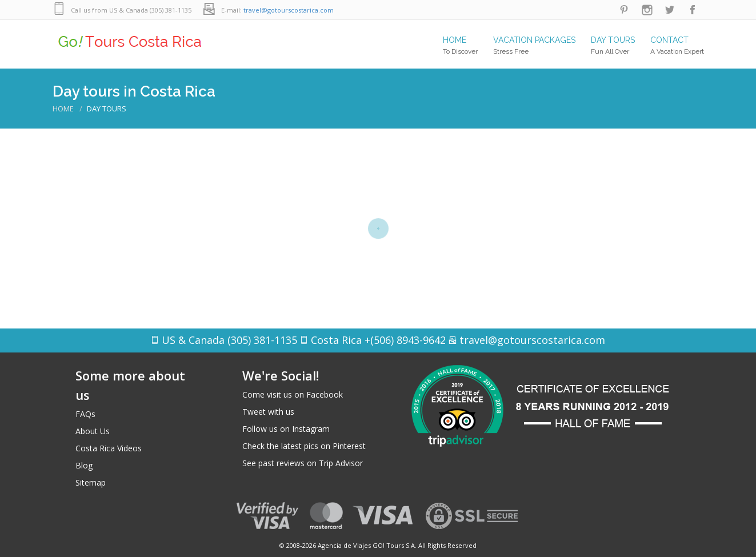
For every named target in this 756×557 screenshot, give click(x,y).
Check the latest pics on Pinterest (304, 446)
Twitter (670, 10)
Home (63, 109)
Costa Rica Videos (109, 448)
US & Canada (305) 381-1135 (229, 340)
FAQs (85, 414)
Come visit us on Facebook (293, 394)
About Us (93, 431)
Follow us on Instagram (286, 429)
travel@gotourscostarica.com (289, 10)
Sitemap (91, 482)
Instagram (647, 10)
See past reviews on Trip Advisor (303, 463)
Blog (84, 465)
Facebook (693, 10)
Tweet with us (268, 412)
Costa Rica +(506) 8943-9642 (378, 340)
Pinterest (624, 10)
